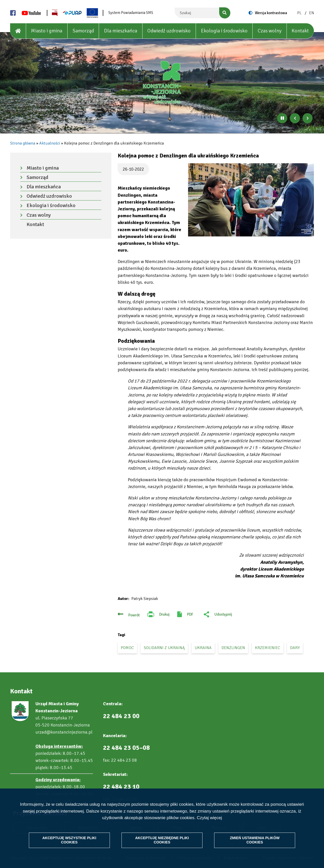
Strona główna (23, 143)
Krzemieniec (268, 648)
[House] (18, 31)
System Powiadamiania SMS (131, 13)
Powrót (134, 615)
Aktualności (50, 143)
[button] (251, 200)
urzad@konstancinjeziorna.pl (64, 732)
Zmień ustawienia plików (254, 840)
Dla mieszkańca (121, 31)
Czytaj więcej (209, 817)
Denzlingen (233, 648)
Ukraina (203, 648)
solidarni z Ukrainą (164, 648)
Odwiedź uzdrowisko (169, 31)
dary (295, 648)
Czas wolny (270, 31)
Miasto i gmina (47, 31)
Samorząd (83, 31)
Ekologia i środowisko (224, 31)
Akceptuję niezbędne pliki (162, 840)
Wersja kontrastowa (271, 13)
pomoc (127, 648)
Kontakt (300, 31)
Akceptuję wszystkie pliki (70, 840)
